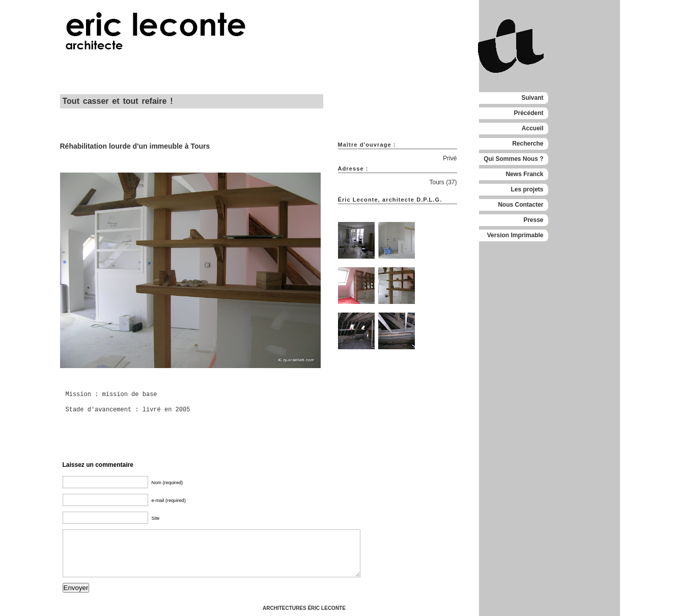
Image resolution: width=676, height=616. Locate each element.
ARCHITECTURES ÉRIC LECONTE (304, 608)
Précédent (528, 113)
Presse (533, 220)
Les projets (527, 189)
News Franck (524, 174)
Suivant (532, 98)
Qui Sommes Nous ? (513, 159)
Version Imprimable (515, 235)
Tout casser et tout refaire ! (118, 101)
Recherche (528, 144)
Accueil (533, 128)
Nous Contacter (520, 205)
